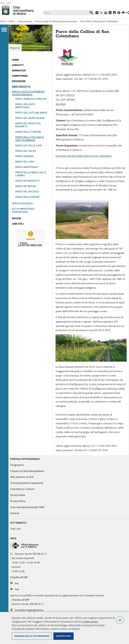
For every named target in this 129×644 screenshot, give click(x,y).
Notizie (16, 218)
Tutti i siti (15, 529)
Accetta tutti (63, 636)
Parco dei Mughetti (28, 181)
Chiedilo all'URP (19, 577)
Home (3, 21)
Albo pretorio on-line (22, 477)
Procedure (19, 81)
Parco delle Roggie (27, 197)
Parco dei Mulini (26, 186)
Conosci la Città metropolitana (27, 471)
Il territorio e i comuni (22, 489)
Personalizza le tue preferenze (32, 636)
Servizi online (18, 495)
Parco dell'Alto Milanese (31, 113)
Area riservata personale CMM (27, 507)
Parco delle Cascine (28, 132)
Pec (17, 583)
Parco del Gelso (26, 151)
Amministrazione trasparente (27, 483)
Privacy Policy (18, 501)
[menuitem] (30, 60)
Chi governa (17, 465)
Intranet (15, 513)
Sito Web (61, 104)
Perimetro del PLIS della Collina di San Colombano (84, 156)
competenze (20, 76)
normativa (19, 71)
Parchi (12, 21)
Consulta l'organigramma (29, 610)
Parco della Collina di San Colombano (30, 139)
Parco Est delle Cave (29, 146)
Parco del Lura (25, 162)
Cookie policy (90, 622)
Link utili (18, 224)
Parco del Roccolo (27, 192)
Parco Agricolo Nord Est (31, 99)
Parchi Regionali (23, 204)
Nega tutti (120, 620)
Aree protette (25, 21)
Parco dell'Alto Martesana (25, 106)
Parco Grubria (24, 156)
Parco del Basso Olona (30, 118)
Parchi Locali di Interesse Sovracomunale (56, 21)
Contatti (18, 65)
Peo (17, 590)
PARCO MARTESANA (27, 167)
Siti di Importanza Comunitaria (23, 210)
